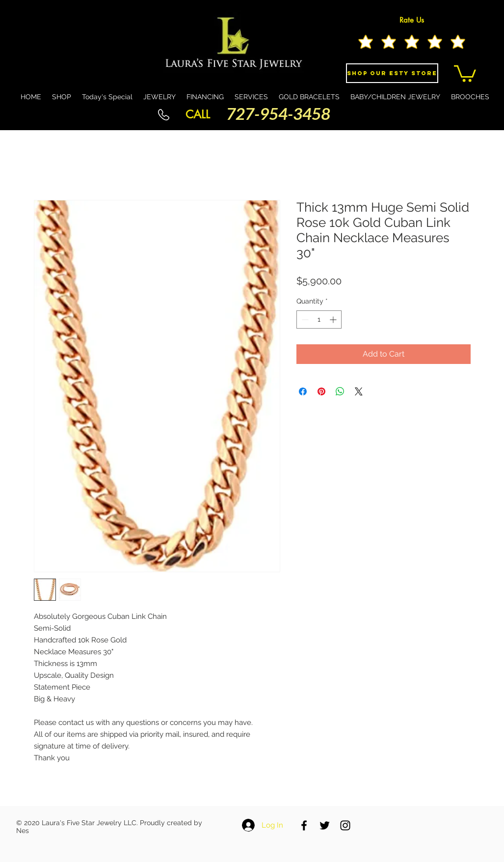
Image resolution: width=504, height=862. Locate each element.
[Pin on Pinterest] (321, 391)
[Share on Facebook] (303, 391)
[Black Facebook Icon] (304, 825)
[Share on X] (359, 391)
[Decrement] (304, 320)
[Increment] (334, 320)
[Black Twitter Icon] (325, 825)
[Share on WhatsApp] (340, 391)
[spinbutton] (319, 320)
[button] (465, 73)
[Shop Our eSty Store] (392, 73)
